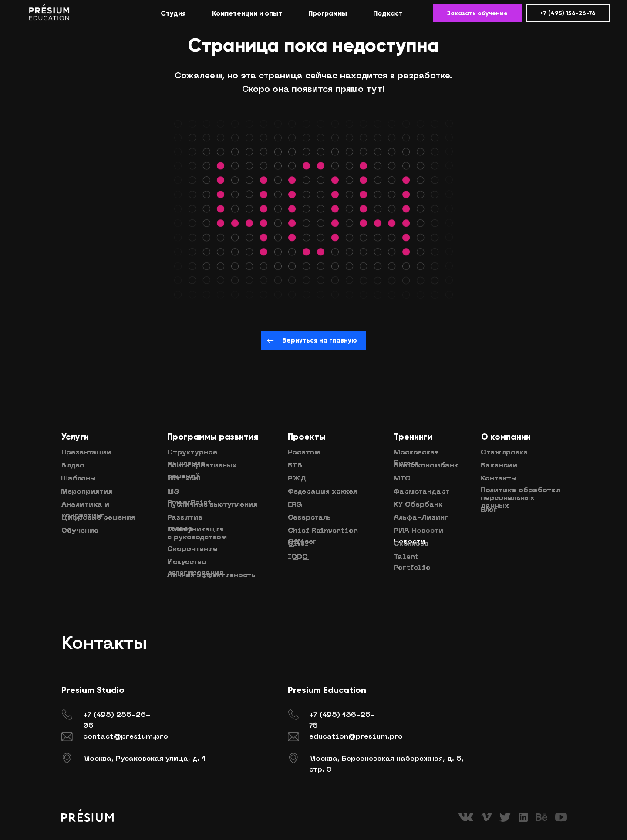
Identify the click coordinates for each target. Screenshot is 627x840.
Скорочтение (192, 549)
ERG (295, 505)
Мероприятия (87, 492)
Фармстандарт (422, 492)
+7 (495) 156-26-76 (568, 13)
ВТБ (295, 466)
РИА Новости (418, 531)
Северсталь (309, 518)
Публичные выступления (212, 505)
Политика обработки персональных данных (520, 498)
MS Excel (184, 479)
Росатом (304, 453)
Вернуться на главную (313, 340)
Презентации (86, 453)
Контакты (499, 479)
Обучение (80, 531)
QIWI (298, 544)
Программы (328, 13)
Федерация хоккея (322, 492)
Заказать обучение (477, 13)
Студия (173, 13)
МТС (402, 479)
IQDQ (298, 557)
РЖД (297, 479)
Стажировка (504, 453)
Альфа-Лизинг (421, 518)
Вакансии (499, 466)
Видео (73, 466)
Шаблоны (78, 479)
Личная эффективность (211, 575)
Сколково (411, 544)
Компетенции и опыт (247, 13)
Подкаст (388, 13)
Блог (489, 510)
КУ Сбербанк (418, 505)
